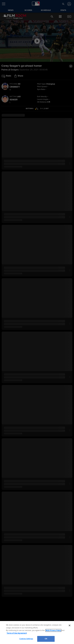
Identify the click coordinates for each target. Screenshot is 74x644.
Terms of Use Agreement (17, 633)
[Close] (70, 625)
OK (46, 639)
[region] (37, 632)
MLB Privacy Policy (53, 630)
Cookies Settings (26, 639)
